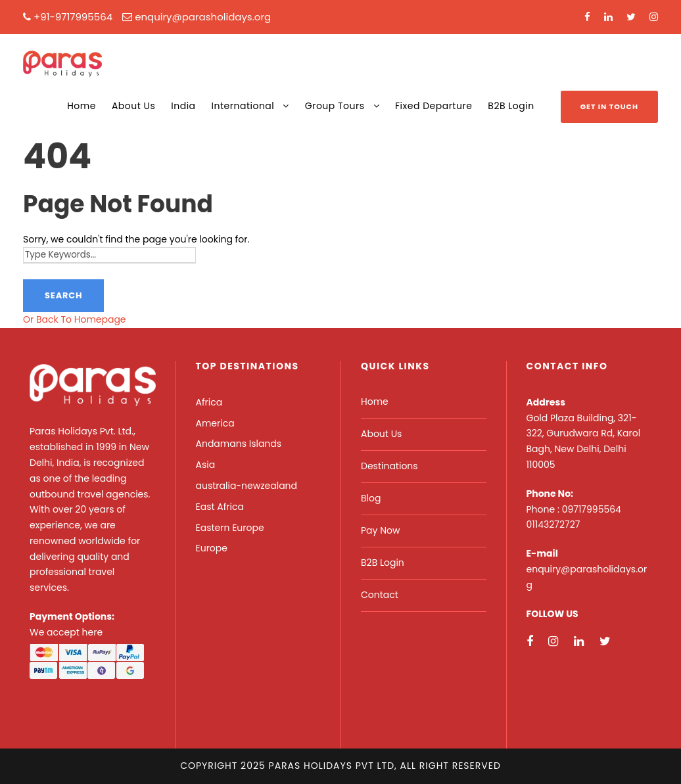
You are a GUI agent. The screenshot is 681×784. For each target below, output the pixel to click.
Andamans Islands (239, 444)
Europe (212, 548)
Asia (206, 465)
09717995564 (592, 509)
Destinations (389, 466)
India (183, 106)
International (243, 106)
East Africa (220, 507)
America (215, 423)
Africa (209, 402)
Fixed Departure (434, 106)
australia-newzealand (247, 486)
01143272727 (553, 524)
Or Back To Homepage (75, 319)
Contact (380, 595)
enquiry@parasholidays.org (203, 17)
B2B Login (511, 106)
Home (82, 106)
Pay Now (380, 530)
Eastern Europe (230, 528)
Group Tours (335, 106)
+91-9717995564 (73, 17)
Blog (371, 498)
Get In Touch (609, 106)
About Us (133, 106)
